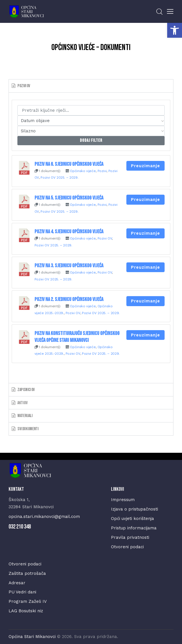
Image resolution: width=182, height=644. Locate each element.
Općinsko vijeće (83, 171)
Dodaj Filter (91, 140)
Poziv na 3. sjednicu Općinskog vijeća (69, 266)
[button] (175, 30)
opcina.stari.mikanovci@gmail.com (44, 517)
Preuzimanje (145, 166)
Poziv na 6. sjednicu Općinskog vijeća (69, 164)
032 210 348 (20, 527)
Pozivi (102, 171)
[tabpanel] (91, 238)
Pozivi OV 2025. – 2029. (59, 178)
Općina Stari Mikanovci (32, 637)
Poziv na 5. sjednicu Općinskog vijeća (69, 198)
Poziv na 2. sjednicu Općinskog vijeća (69, 299)
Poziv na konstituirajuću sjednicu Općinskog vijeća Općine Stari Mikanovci (77, 337)
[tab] (91, 86)
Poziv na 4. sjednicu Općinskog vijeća (69, 232)
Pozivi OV (105, 238)
